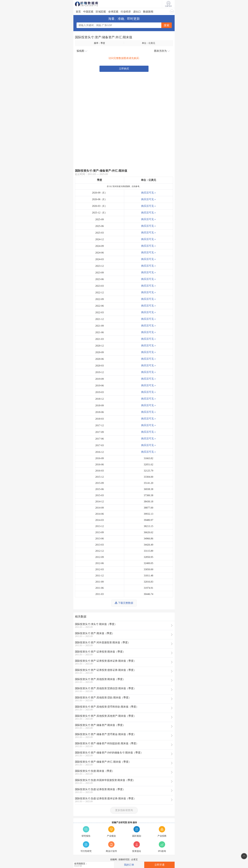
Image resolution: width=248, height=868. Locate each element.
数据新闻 (148, 12)
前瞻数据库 (91, 4)
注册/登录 (168, 4)
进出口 (137, 12)
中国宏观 (88, 12)
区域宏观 (101, 12)
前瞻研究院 (124, 860)
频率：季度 (99, 43)
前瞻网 (114, 860)
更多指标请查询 (124, 810)
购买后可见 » (149, 193)
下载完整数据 (124, 603)
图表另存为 (162, 51)
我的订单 (129, 865)
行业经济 (126, 12)
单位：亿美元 (149, 43)
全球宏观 (113, 12)
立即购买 (124, 69)
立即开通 (159, 865)
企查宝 (134, 860)
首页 (78, 12)
